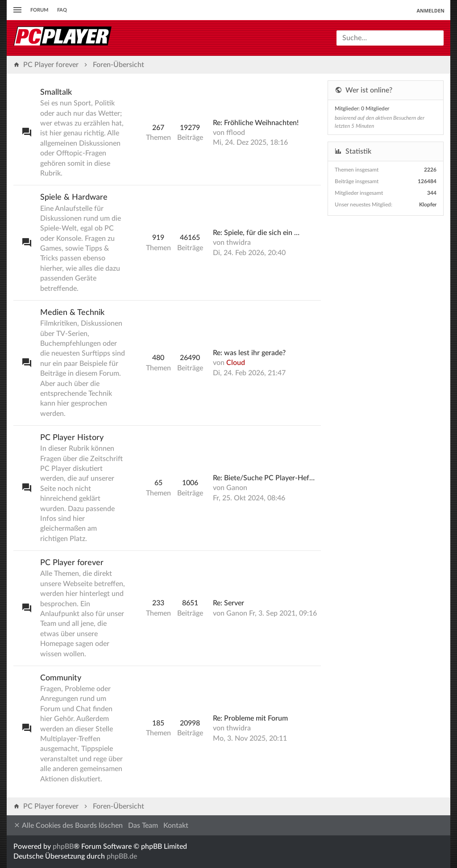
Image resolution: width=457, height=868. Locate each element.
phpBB (63, 847)
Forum (39, 10)
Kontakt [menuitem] (176, 826)
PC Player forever (72, 563)
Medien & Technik (72, 313)
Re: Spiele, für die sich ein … (256, 233)
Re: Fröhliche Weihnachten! (256, 123)
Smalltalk (56, 92)
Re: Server (228, 603)
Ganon (237, 488)
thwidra (239, 243)
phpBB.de (122, 856)
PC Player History (72, 438)
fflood (236, 133)
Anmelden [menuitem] (430, 10)
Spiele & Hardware (74, 197)
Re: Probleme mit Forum (250, 718)
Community (61, 678)
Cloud (236, 363)
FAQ (62, 10)
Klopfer (428, 205)
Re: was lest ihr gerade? (249, 353)
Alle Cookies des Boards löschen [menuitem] (68, 825)
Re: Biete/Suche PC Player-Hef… (264, 478)
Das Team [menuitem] (143, 826)
